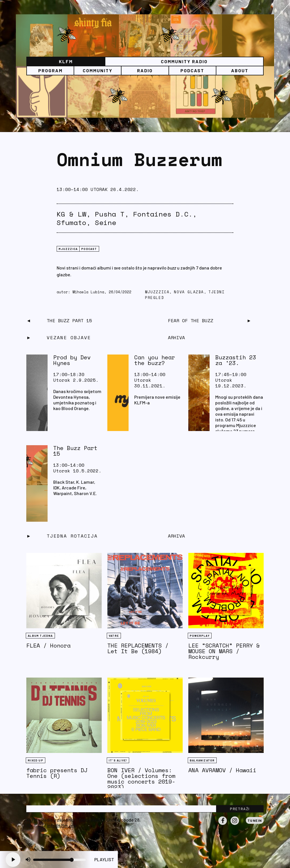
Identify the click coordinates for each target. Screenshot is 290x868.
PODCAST (192, 70)
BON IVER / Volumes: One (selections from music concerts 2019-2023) (141, 779)
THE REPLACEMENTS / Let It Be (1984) (138, 648)
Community (98, 70)
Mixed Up (36, 760)
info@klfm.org (61, 825)
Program (50, 70)
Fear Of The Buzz (191, 321)
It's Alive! (118, 760)
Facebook (223, 825)
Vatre (114, 636)
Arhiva (176, 536)
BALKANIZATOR (202, 760)
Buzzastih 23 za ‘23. (236, 360)
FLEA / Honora (48, 645)
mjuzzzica (68, 249)
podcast (89, 249)
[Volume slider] (59, 860)
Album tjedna (40, 636)
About (240, 70)
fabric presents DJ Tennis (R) (57, 773)
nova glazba (189, 292)
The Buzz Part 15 (69, 321)
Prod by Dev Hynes (72, 360)
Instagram (235, 825)
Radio (145, 70)
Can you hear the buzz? (155, 360)
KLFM (66, 61)
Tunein (255, 820)
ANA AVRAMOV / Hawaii (222, 770)
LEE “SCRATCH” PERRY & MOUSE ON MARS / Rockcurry (224, 651)
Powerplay (200, 636)
